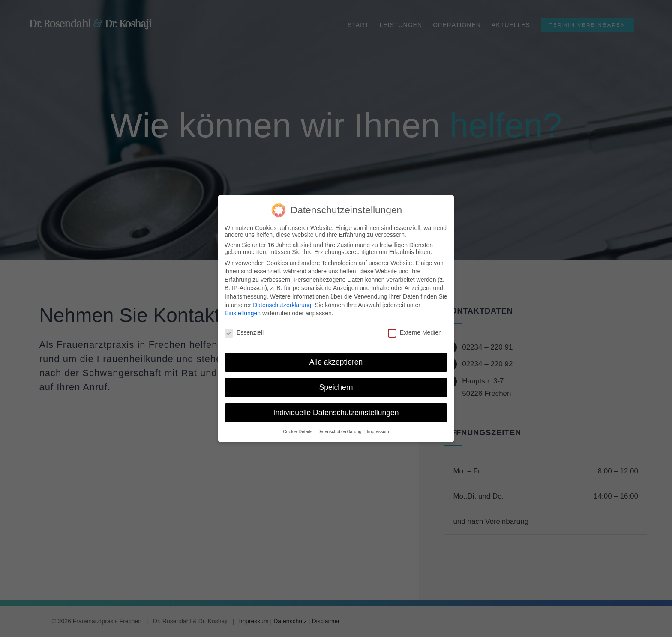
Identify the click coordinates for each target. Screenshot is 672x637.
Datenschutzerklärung (282, 302)
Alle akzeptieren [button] (336, 359)
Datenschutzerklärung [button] (340, 428)
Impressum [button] (378, 428)
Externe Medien (415, 329)
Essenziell (244, 329)
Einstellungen (243, 310)
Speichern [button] (336, 384)
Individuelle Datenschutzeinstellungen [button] (336, 409)
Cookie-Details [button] (298, 428)
